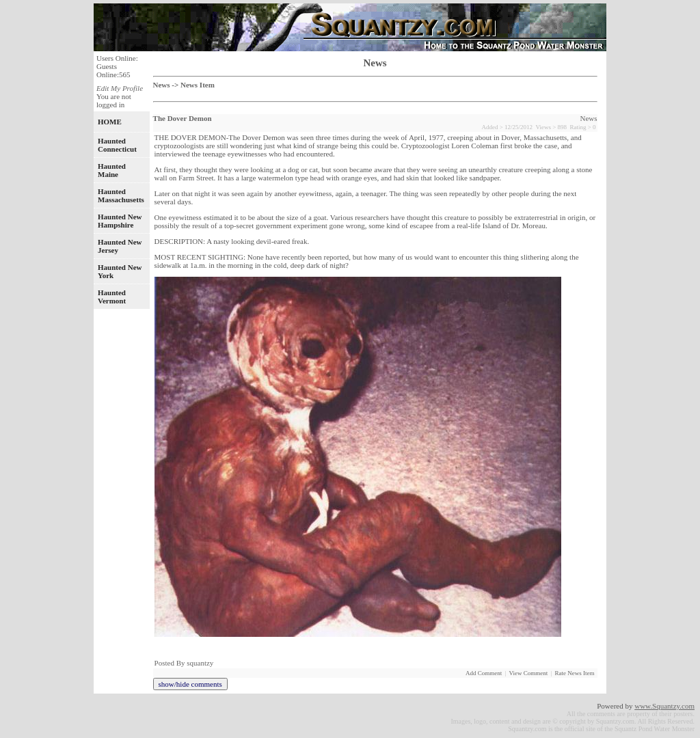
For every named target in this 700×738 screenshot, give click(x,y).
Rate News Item (575, 673)
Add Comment (484, 673)
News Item (198, 85)
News (162, 85)
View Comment (529, 673)
